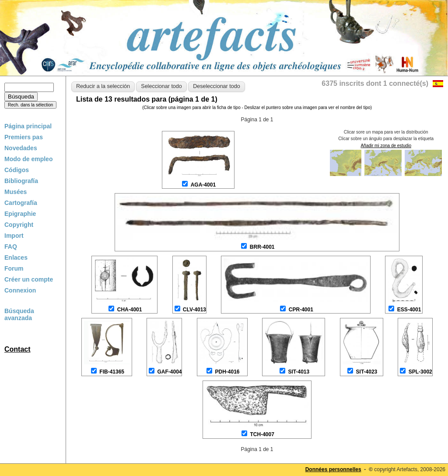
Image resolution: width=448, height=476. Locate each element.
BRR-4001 (262, 247)
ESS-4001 (409, 310)
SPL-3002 (420, 372)
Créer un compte (29, 279)
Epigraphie (20, 214)
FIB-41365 (112, 372)
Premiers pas (24, 137)
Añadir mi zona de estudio (386, 146)
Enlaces (16, 257)
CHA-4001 (130, 310)
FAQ (11, 247)
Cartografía (21, 203)
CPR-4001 (301, 310)
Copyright (19, 225)
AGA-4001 (203, 185)
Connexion (20, 290)
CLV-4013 (194, 310)
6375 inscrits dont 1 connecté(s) (375, 83)
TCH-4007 (262, 434)
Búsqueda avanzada (19, 314)
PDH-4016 (227, 372)
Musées (16, 192)
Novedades (21, 148)
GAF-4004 (169, 372)
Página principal (28, 126)
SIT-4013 (299, 372)
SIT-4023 (367, 372)
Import (14, 236)
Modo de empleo (28, 159)
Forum (14, 268)
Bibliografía (21, 181)
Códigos (17, 170)
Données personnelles (333, 469)
